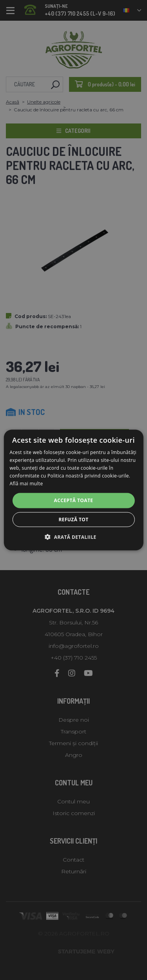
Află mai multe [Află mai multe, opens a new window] (26, 483)
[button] (73, 536)
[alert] (73, 490)
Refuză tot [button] (73, 519)
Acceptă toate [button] (74, 500)
